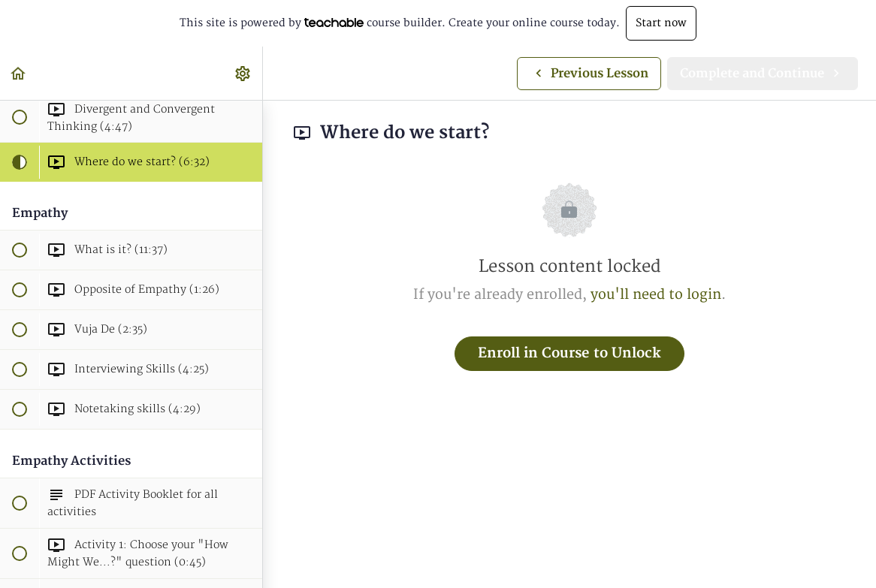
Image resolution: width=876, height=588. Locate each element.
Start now (661, 23)
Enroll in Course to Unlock (569, 353)
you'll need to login (656, 295)
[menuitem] (243, 73)
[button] (19, 73)
